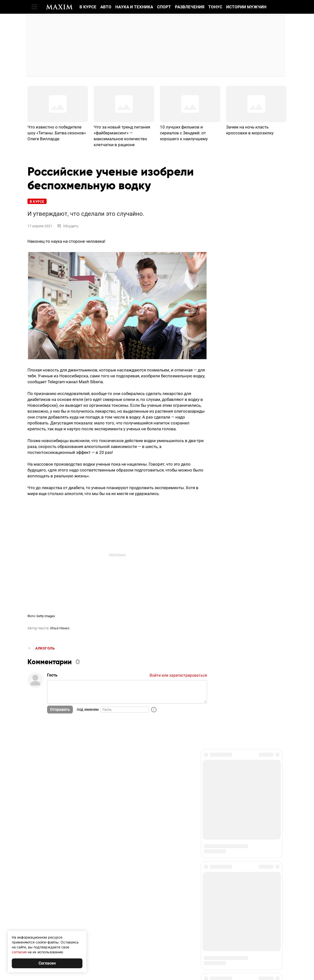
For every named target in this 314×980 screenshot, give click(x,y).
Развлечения (190, 7)
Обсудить (68, 226)
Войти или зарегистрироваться (178, 675)
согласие (19, 952)
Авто (106, 7)
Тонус (215, 7)
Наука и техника (134, 7)
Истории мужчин (246, 7)
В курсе (88, 7)
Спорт (164, 7)
